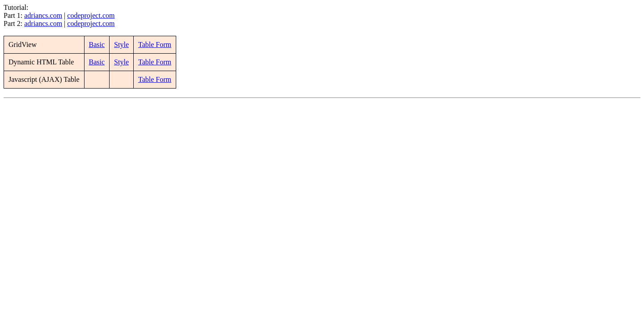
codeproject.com (91, 15)
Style (121, 44)
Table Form (155, 44)
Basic (97, 44)
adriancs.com (43, 15)
